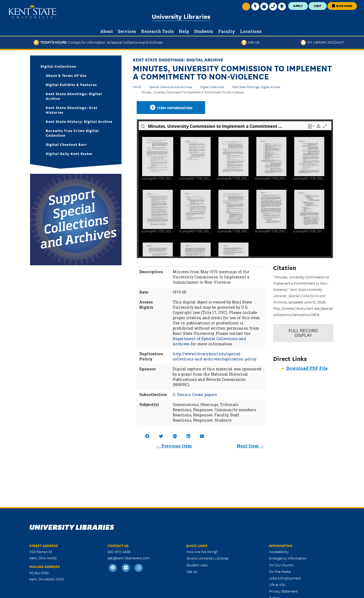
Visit (317, 6)
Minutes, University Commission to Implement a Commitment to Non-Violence (192, 92)
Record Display (303, 333)
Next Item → (250, 446)
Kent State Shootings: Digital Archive (256, 87)
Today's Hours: (98, 42)
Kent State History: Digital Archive (79, 121)
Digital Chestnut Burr (66, 144)
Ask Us (250, 42)
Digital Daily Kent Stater (69, 153)
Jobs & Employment (285, 578)
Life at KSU (277, 584)
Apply (298, 6)
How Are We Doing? (202, 551)
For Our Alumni (281, 565)
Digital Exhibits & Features (71, 84)
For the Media (280, 571)
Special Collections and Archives (171, 87)
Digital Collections (212, 87)
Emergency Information (288, 558)
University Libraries (181, 16)
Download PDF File (307, 368)
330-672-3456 (119, 551)
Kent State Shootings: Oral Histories (71, 110)
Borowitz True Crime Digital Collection (72, 133)
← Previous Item (174, 446)
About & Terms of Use (66, 75)
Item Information (171, 108)
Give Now (342, 6)
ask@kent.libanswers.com (129, 558)
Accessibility (279, 551)
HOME (137, 87)
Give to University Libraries (207, 558)
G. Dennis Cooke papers (195, 395)
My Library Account (322, 42)
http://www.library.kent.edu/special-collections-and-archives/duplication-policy (215, 356)
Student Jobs (197, 565)
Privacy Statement (284, 591)
